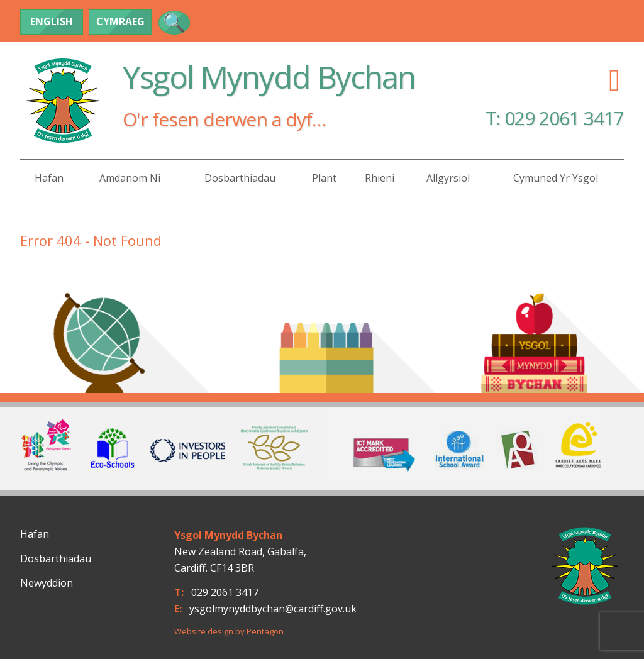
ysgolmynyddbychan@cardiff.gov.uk (273, 609)
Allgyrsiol (448, 178)
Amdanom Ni (130, 178)
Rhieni (380, 178)
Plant (324, 178)
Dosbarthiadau (240, 178)
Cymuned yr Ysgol (556, 178)
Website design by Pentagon (229, 631)
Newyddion (47, 583)
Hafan (49, 178)
